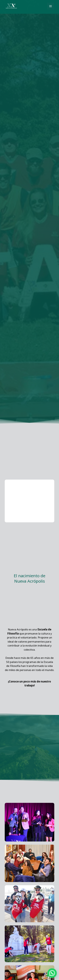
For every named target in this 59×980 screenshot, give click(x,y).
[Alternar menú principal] (51, 6)
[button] (52, 973)
